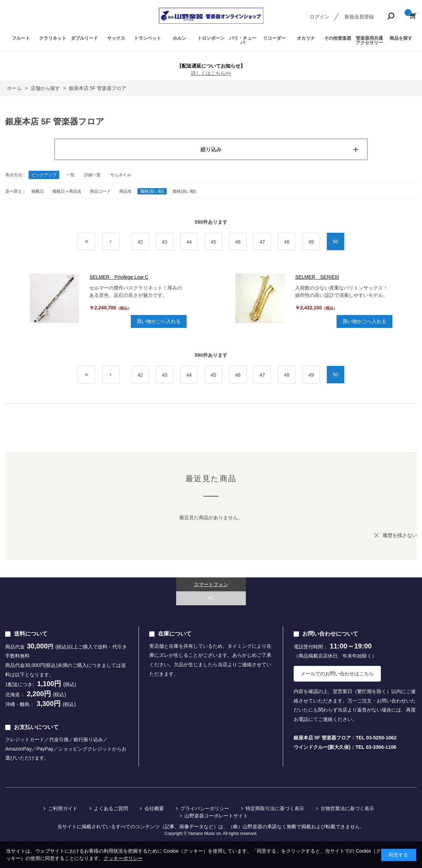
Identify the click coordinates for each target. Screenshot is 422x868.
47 (262, 242)
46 (238, 242)
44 (189, 242)
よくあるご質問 (111, 808)
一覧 (70, 175)
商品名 (126, 191)
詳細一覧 (92, 175)
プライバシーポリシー (205, 808)
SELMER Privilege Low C (119, 277)
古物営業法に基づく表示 (347, 808)
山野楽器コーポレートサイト (216, 816)
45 (213, 242)
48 (287, 242)
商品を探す (401, 38)
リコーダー (274, 38)
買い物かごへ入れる (159, 321)
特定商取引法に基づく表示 (275, 808)
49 (311, 242)
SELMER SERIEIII (317, 277)
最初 (95, 242)
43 (165, 242)
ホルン (179, 38)
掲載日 (38, 191)
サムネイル (121, 175)
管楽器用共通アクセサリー (369, 40)
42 (140, 242)
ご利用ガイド (63, 808)
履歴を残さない (400, 535)
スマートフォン (211, 584)
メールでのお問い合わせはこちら (337, 674)
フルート (21, 38)
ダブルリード (84, 38)
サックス (116, 38)
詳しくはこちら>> (211, 73)
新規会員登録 (359, 17)
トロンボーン (211, 38)
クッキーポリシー (123, 858)
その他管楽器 (338, 38)
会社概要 (154, 808)
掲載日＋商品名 (67, 191)
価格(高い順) (184, 191)
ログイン (319, 17)
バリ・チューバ (243, 40)
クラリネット (53, 38)
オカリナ (306, 38)
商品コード (100, 191)
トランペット (148, 38)
